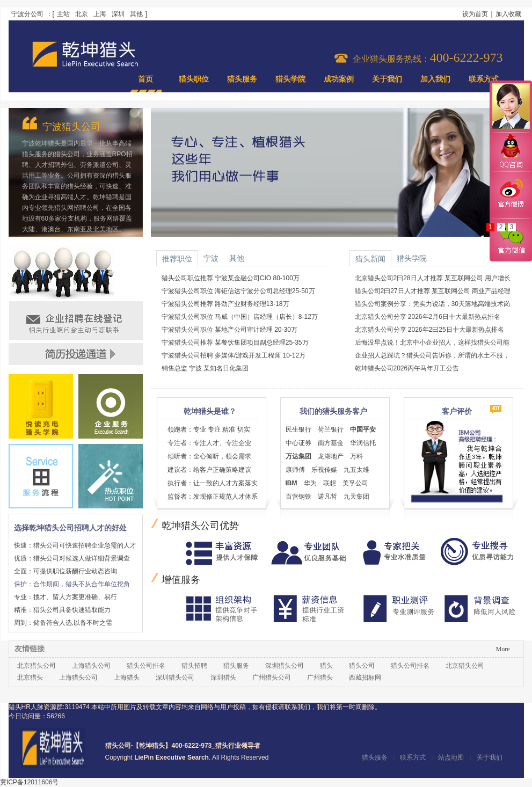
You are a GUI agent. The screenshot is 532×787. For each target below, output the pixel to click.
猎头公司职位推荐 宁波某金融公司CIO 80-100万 (231, 278)
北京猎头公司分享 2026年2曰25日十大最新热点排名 (429, 330)
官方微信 (511, 239)
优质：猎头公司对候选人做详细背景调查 (72, 558)
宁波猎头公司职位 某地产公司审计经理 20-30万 (229, 330)
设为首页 (475, 14)
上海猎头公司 (91, 666)
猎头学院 (290, 79)
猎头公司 (362, 666)
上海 (100, 14)
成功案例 (339, 79)
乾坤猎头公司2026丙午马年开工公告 (407, 368)
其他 (136, 14)
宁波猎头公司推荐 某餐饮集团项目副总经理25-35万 (235, 343)
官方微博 (511, 195)
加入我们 (435, 79)
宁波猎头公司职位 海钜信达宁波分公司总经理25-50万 (238, 291)
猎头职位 (194, 79)
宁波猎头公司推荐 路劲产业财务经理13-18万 (225, 304)
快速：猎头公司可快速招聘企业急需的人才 (75, 545)
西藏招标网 (365, 677)
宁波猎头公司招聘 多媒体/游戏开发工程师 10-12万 (234, 355)
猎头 (326, 666)
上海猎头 (127, 677)
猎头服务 (242, 79)
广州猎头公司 (272, 677)
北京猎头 (30, 677)
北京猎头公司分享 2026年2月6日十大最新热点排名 (428, 317)
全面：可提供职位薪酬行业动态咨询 (65, 571)
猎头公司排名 (146, 666)
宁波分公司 (27, 14)
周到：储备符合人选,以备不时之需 (63, 623)
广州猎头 (320, 677)
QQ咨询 (511, 152)
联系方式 (484, 79)
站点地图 (451, 757)
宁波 (211, 258)
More (503, 649)
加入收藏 (508, 14)
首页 (145, 79)
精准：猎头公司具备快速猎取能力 (62, 610)
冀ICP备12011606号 (29, 782)
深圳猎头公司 (285, 666)
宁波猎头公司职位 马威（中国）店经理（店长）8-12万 (240, 317)
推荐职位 (177, 259)
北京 (82, 14)
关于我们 (387, 79)
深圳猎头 (223, 677)
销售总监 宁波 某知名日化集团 (205, 368)
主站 (63, 14)
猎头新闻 (370, 259)
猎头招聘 (194, 666)
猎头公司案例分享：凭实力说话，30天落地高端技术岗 (432, 304)
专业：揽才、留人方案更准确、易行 (65, 597)
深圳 (118, 14)
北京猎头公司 (37, 666)
